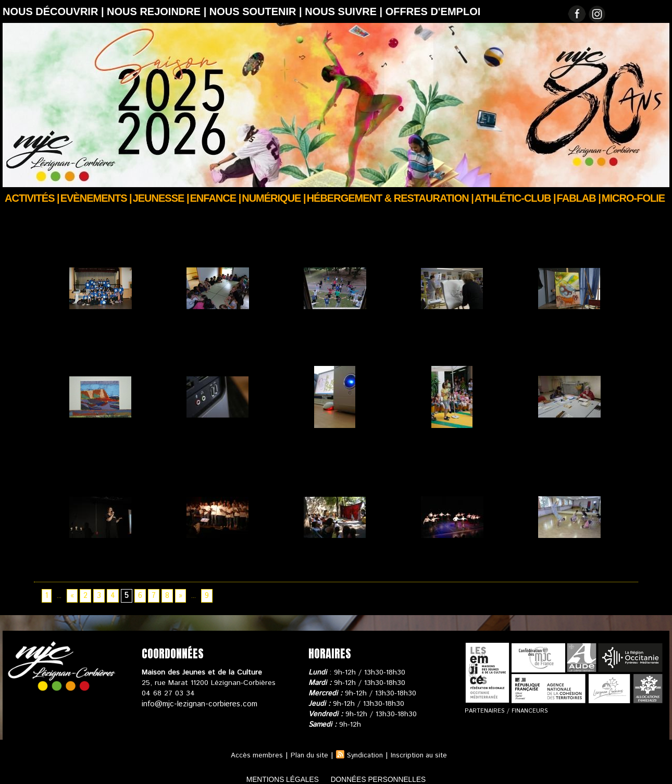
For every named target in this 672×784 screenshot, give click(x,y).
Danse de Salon (440, 559)
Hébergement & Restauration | (390, 198)
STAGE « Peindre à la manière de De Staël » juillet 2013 (99, 454)
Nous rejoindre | (158, 11)
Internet (309, 444)
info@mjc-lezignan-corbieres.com (197, 695)
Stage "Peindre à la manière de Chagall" (564, 344)
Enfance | (216, 198)
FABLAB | (579, 198)
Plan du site (306, 746)
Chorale (192, 559)
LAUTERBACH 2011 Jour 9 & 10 (327, 344)
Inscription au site (422, 746)
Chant (72, 559)
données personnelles (390, 770)
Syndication (365, 746)
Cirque (307, 559)
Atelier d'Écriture (558, 444)
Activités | (32, 198)
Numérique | (273, 198)
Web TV (427, 444)
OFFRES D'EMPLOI (433, 11)
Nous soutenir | (257, 11)
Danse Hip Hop (555, 559)
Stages (425, 338)
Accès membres (252, 746)
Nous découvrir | (55, 11)
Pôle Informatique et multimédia (213, 449)
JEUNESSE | (161, 198)
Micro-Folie (633, 198)
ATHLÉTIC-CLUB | (515, 198)
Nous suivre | (345, 11)
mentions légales (270, 770)
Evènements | (96, 198)
